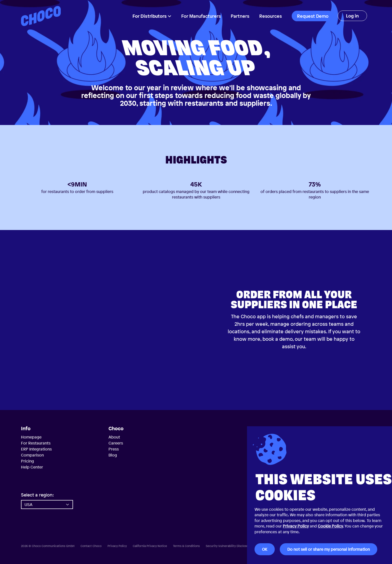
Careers (116, 443)
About (114, 437)
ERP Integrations (36, 449)
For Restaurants (36, 443)
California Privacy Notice (150, 546)
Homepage (31, 437)
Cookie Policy (330, 526)
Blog (113, 455)
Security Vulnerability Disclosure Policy (233, 546)
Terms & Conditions (186, 546)
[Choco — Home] (41, 16)
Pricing (27, 461)
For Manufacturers (201, 16)
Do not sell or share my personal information (328, 549)
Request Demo (313, 16)
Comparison (32, 455)
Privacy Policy (296, 526)
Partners (240, 16)
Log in (352, 16)
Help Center (32, 467)
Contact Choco (91, 546)
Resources (270, 16)
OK (265, 549)
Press (114, 449)
